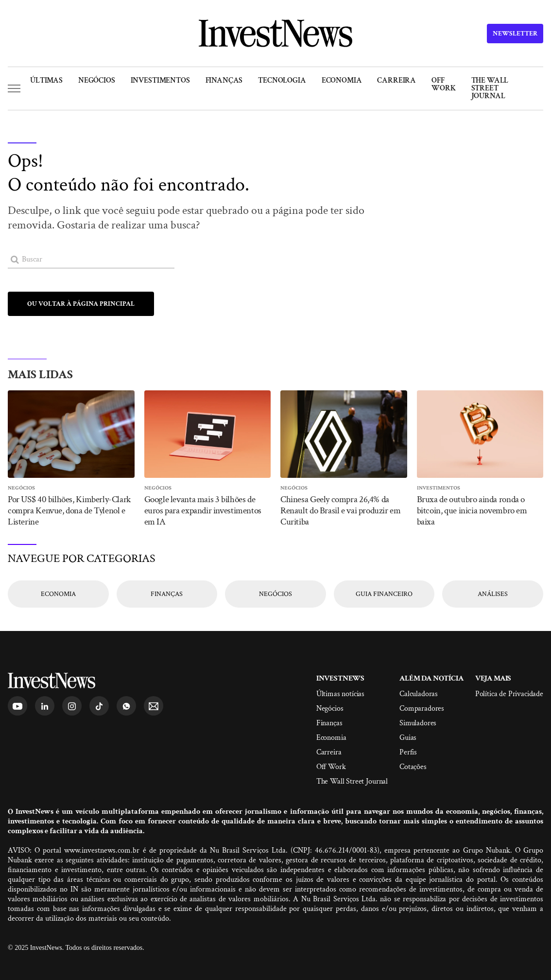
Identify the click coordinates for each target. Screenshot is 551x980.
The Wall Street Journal (490, 88)
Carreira (396, 80)
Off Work (443, 84)
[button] (14, 88)
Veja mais (493, 678)
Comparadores (422, 709)
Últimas (46, 80)
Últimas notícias (340, 694)
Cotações (413, 767)
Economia (342, 80)
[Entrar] (15, 260)
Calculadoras (419, 694)
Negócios (97, 80)
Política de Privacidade (509, 694)
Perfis (408, 752)
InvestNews (340, 678)
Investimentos (160, 80)
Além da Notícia (431, 678)
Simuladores (418, 723)
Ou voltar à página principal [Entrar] (81, 304)
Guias (408, 738)
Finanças (224, 80)
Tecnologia (282, 80)
